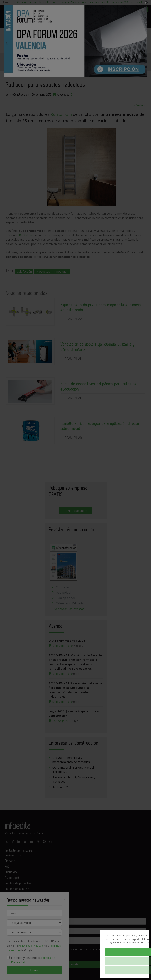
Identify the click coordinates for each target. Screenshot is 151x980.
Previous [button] (7, 43)
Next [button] (144, 43)
